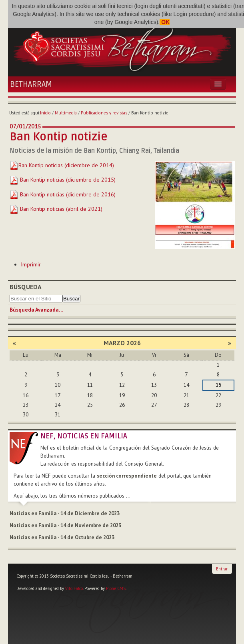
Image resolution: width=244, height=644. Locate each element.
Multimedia (66, 113)
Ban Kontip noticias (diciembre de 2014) (66, 165)
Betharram (31, 84)
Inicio (45, 113)
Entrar (222, 569)
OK (165, 22)
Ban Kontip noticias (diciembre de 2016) (63, 194)
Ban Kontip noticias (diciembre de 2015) (63, 180)
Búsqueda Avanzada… (36, 310)
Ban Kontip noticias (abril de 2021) (56, 209)
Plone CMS (116, 588)
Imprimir (31, 264)
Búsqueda (26, 287)
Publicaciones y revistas (104, 113)
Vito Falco (74, 588)
